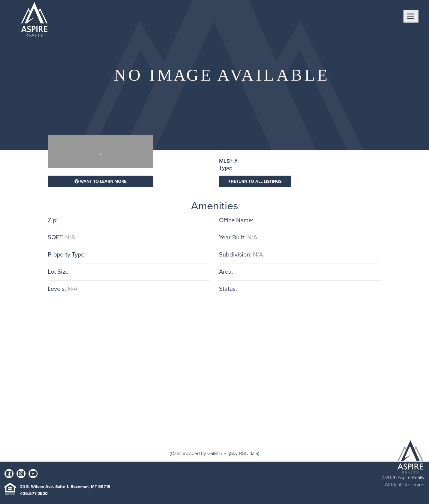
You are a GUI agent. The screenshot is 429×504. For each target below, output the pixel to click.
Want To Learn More (100, 181)
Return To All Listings (255, 181)
